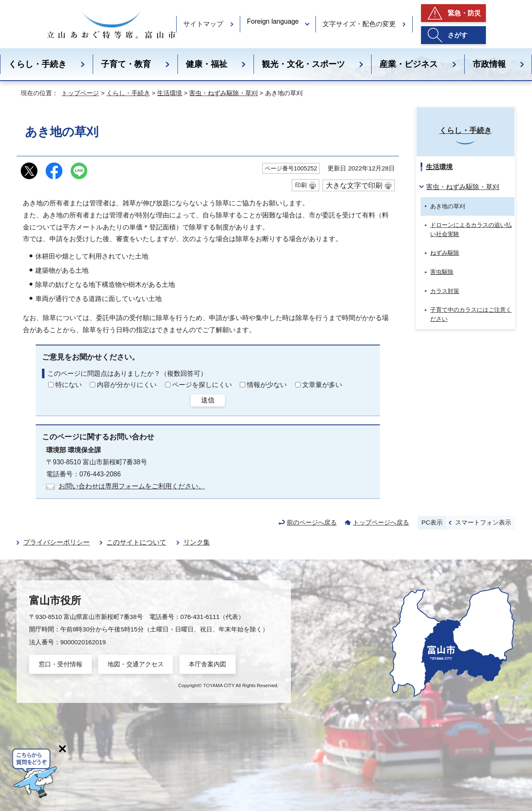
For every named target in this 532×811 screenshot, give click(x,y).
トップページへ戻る (381, 522)
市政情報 (489, 64)
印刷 (301, 185)
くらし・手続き (37, 64)
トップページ (80, 93)
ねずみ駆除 (445, 253)
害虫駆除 (442, 272)
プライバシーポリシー (57, 542)
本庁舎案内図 (207, 664)
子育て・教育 (126, 64)
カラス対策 (445, 291)
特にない (69, 385)
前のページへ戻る (312, 522)
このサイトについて (136, 542)
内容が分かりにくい (127, 385)
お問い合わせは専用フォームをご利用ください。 (132, 486)
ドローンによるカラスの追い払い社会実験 (471, 229)
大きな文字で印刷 (354, 185)
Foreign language (273, 21)
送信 (208, 400)
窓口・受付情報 (60, 664)
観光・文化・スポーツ (303, 64)
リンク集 (197, 542)
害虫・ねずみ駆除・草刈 (223, 93)
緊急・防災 (464, 13)
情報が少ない (267, 385)
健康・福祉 (207, 64)
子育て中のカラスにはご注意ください (471, 314)
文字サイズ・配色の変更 (359, 24)
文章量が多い (322, 385)
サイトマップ (203, 24)
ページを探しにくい (202, 385)
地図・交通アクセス (136, 664)
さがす (458, 35)
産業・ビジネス (409, 64)
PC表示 (432, 522)
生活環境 (170, 93)
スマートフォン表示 (483, 522)
